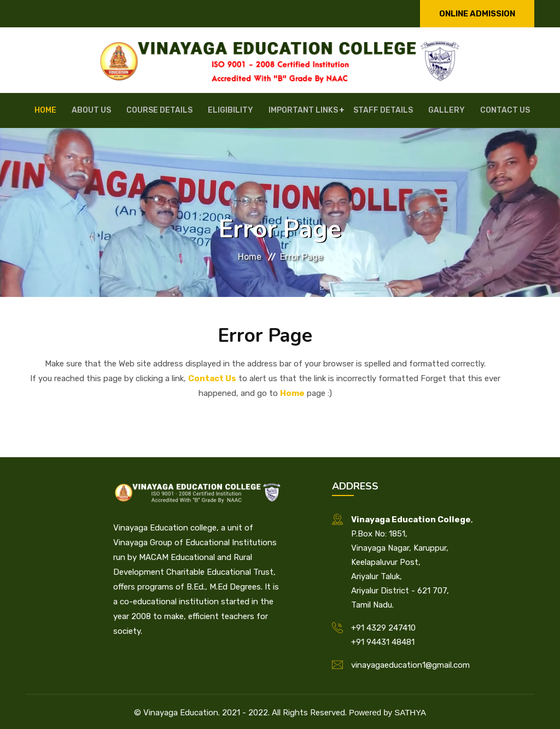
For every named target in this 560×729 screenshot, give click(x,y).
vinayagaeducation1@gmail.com (410, 663)
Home (68, 109)
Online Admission (477, 14)
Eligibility (233, 109)
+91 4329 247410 (383, 626)
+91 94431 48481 (383, 640)
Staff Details (373, 109)
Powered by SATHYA (387, 710)
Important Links (299, 109)
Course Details (169, 109)
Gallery (430, 109)
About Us (107, 109)
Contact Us (482, 109)
